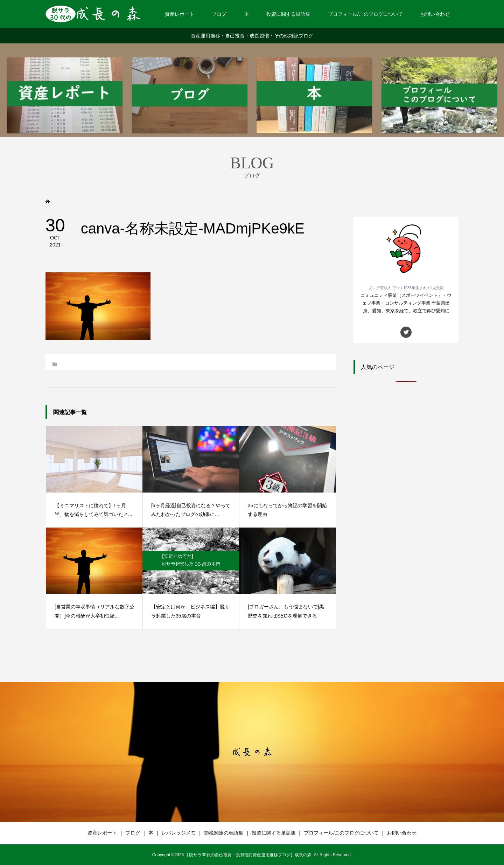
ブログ (219, 14)
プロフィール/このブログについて (365, 14)
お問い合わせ (435, 14)
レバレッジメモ (178, 833)
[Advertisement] (406, 505)
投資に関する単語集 (288, 14)
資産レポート (180, 14)
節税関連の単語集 (224, 833)
